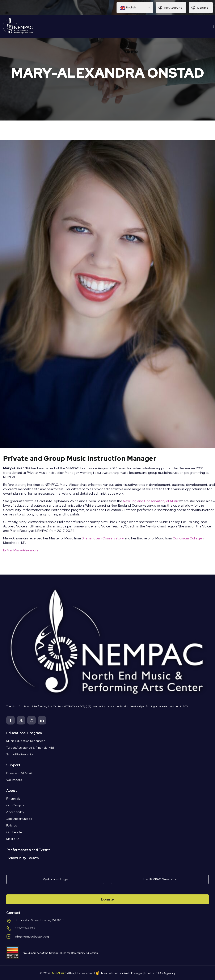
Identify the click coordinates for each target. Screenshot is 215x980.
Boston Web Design (127, 973)
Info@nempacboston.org (32, 936)
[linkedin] (42, 720)
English (128, 8)
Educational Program (24, 733)
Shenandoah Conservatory (103, 538)
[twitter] (21, 720)
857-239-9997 (25, 928)
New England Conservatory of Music (151, 501)
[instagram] (31, 720)
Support (13, 765)
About (12, 791)
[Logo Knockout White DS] (18, 18)
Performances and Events (29, 850)
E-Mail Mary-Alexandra (21, 550)
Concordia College (187, 538)
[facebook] (10, 720)
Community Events (23, 858)
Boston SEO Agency (160, 973)
